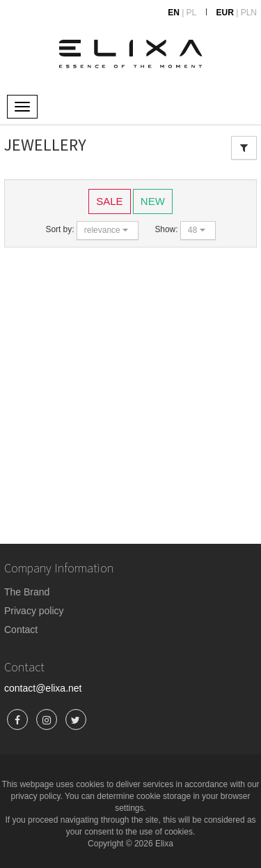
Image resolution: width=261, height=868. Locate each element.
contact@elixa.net (43, 688)
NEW (153, 200)
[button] (108, 230)
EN (174, 13)
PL (192, 13)
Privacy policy (34, 611)
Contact (21, 630)
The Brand (27, 592)
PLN (249, 13)
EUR (225, 13)
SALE (109, 200)
